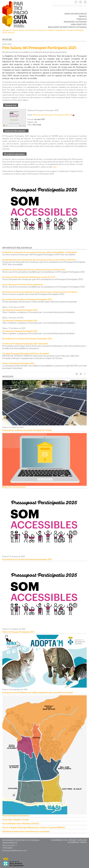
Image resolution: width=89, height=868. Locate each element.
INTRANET (73, 840)
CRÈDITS (83, 842)
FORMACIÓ (82, 19)
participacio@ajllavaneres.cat (14, 850)
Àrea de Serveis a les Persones (24, 30)
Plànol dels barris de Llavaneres (16, 816)
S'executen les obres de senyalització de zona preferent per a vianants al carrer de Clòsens (40, 292)
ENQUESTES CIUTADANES (75, 22)
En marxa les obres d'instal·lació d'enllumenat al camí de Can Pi (29, 277)
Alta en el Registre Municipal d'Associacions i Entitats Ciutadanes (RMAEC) (34, 827)
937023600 (7, 848)
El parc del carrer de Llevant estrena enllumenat (23, 284)
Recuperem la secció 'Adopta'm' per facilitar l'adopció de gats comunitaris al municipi (38, 692)
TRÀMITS (83, 16)
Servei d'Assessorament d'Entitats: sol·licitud (21, 823)
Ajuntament (7, 30)
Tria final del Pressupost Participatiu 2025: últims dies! (25, 344)
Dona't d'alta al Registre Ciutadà (15, 819)
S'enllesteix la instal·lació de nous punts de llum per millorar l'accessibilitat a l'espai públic (40, 252)
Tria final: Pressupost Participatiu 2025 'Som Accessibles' (26, 353)
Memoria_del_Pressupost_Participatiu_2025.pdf (52, 115)
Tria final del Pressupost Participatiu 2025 (20, 310)
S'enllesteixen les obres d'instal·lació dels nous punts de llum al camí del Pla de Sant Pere (39, 260)
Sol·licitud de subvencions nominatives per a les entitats (26, 831)
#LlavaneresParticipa (61, 5)
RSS (66, 840)
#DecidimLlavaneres (79, 5)
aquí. (55, 167)
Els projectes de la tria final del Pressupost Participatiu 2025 (27, 339)
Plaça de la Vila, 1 (9, 845)
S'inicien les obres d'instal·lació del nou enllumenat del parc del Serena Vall (34, 270)
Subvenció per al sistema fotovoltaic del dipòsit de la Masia (27, 430)
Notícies (11, 32)
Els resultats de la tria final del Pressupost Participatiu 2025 (27, 299)
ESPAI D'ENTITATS (79, 24)
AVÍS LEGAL (82, 840)
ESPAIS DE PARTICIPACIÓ (76, 14)
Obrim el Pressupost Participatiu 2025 (18, 363)
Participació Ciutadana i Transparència (51, 30)
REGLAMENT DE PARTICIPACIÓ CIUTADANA (67, 27)
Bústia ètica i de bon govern (14, 487)
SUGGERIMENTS (57, 840)
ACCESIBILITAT (73, 842)
